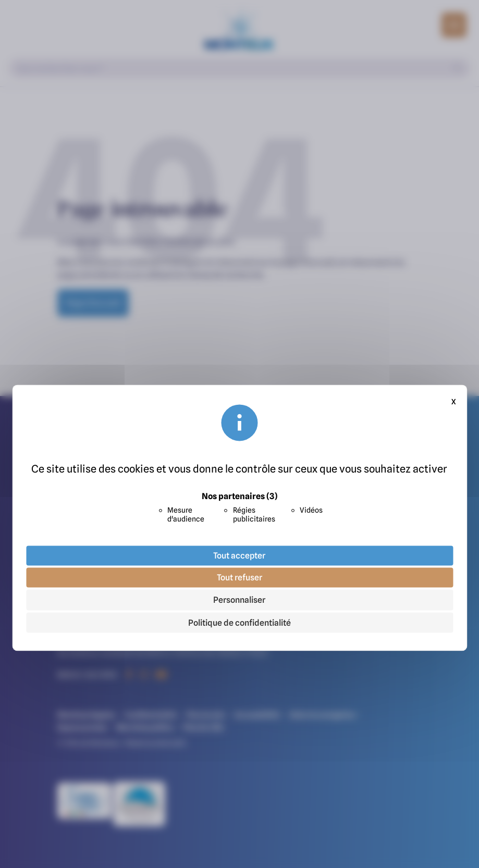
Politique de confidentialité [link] (239, 623)
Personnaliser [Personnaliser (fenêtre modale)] (239, 600)
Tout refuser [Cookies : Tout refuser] (239, 577)
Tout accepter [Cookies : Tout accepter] (239, 555)
